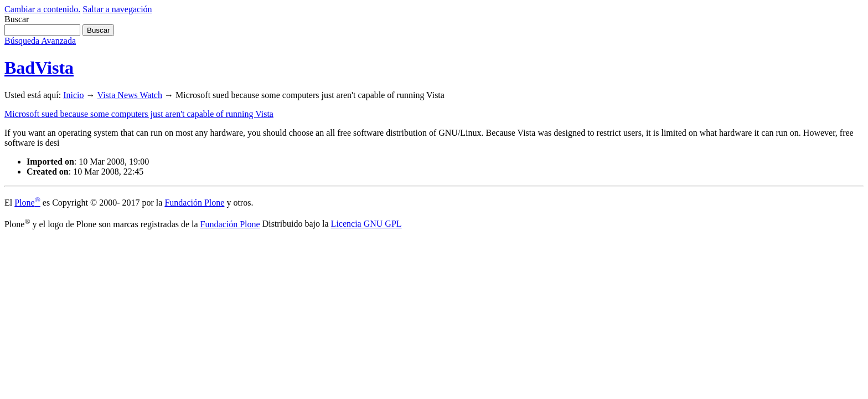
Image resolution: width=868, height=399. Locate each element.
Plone (27, 203)
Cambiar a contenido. (42, 9)
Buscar (17, 19)
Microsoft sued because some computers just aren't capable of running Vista (139, 114)
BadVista (39, 68)
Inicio (73, 95)
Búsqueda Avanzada (40, 41)
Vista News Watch (130, 95)
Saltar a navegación (117, 9)
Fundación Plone (194, 203)
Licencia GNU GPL (366, 224)
